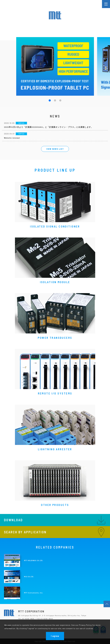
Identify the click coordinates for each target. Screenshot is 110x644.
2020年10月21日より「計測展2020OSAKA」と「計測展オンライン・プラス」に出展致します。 (48, 127)
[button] (50, 100)
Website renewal (12, 138)
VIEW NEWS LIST (55, 149)
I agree (55, 636)
